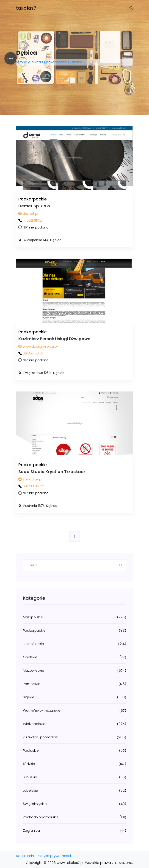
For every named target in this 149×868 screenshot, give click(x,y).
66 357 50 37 (33, 353)
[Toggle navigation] (21, 8)
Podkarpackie (56, 62)
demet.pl (28, 213)
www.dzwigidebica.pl (38, 346)
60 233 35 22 (33, 486)
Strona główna (29, 62)
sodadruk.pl (30, 479)
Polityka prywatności (54, 856)
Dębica (76, 62)
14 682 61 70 (32, 220)
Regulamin (25, 856)
